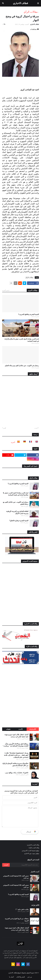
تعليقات (8, 729)
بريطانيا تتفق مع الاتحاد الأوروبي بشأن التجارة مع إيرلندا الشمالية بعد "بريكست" (15, 745)
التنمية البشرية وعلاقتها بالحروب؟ (29, 314)
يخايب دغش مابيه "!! (22, 909)
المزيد (13, 442)
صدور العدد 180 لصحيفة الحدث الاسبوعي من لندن (16, 886)
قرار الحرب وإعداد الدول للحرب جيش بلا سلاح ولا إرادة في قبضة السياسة (22, 340)
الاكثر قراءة (33, 729)
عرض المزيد (6, 290)
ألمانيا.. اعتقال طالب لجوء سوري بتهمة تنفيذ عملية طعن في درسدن (16, 736)
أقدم (5, 428)
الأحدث (21, 729)
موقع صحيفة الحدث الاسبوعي (30, 851)
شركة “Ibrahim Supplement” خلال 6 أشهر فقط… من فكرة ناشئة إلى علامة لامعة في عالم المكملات (16, 755)
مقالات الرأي (31, 12)
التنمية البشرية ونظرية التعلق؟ (19, 521)
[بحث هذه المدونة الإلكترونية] (24, 865)
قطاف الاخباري (21, 3)
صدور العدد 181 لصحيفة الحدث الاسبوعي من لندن (16, 877)
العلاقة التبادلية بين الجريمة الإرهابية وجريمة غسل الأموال (17, 512)
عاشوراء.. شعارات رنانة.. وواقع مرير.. (17, 773)
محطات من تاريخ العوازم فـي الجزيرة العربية (17, 920)
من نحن (30, 977)
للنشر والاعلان (21, 977)
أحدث (36, 428)
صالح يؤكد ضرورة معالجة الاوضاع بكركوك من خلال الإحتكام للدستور (15, 765)
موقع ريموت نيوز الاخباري (32, 853)
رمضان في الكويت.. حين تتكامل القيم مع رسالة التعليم (22, 366)
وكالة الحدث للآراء (34, 848)
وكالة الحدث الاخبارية (33, 845)
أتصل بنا (11, 977)
